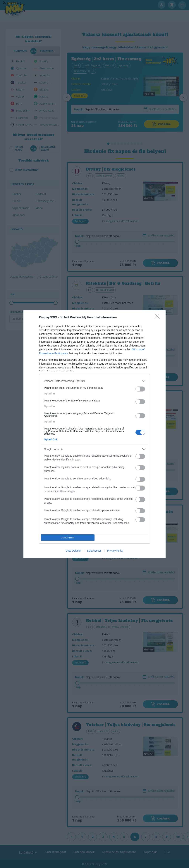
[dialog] (94, 434)
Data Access (94, 551)
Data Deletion (74, 551)
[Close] (158, 318)
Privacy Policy (115, 551)
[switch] (140, 389)
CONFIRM (68, 538)
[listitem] (94, 381)
